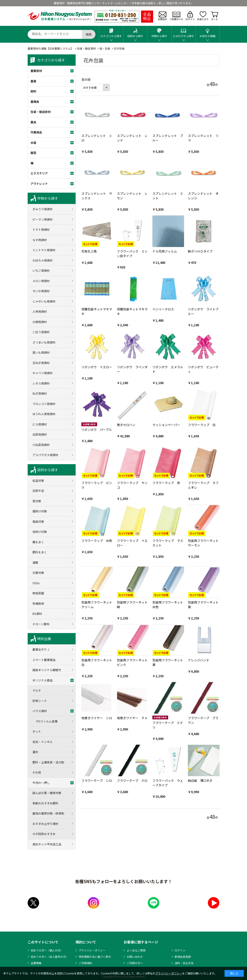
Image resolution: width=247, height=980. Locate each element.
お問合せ (163, 16)
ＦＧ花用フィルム (165, 251)
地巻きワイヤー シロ (97, 718)
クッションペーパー (166, 425)
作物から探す (159, 32)
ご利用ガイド (176, 16)
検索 (89, 34)
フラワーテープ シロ (97, 780)
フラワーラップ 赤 (166, 483)
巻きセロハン (126, 425)
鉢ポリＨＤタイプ (200, 251)
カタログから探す (183, 32)
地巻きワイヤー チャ (132, 718)
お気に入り (203, 16)
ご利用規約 (85, 963)
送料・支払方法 (184, 963)
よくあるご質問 (136, 950)
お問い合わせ (135, 957)
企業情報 (36, 963)
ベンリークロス (163, 309)
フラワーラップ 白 (202, 425)
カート (215, 16)
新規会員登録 (183, 957)
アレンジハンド (199, 660)
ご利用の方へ (135, 963)
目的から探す (135, 32)
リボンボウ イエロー (97, 367)
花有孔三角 (89, 251)
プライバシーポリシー (92, 950)
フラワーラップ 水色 (97, 541)
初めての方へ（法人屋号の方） (50, 957)
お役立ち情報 (207, 32)
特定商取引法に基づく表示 (95, 957)
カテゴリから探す (111, 32)
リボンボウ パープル (97, 429)
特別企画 (44, 639)
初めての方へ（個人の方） (47, 950)
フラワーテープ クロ (132, 780)
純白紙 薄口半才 (200, 780)
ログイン (190, 16)
